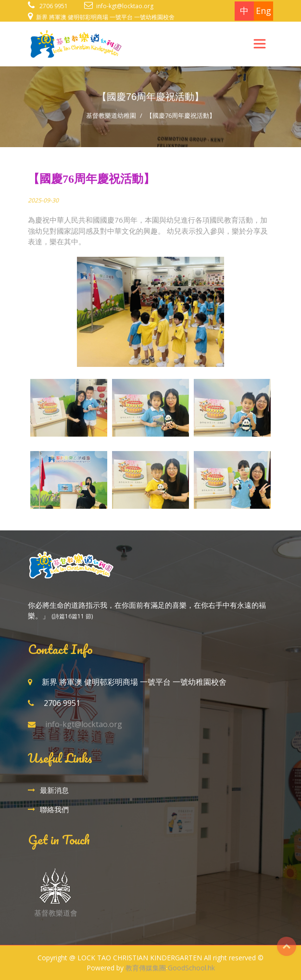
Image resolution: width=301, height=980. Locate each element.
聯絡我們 (54, 809)
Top (287, 946)
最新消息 (54, 790)
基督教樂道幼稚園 (111, 115)
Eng (263, 11)
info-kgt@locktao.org (125, 6)
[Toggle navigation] (260, 44)
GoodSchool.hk (191, 968)
